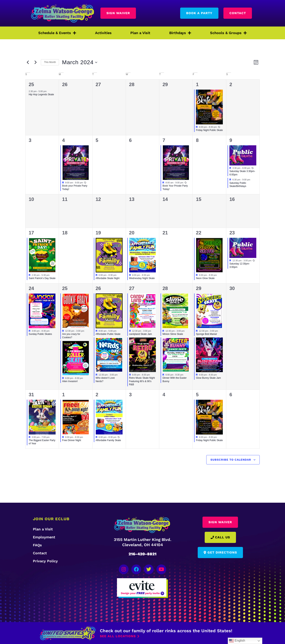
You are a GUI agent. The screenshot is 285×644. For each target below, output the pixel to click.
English (237, 641)
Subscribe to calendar (231, 460)
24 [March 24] (31, 288)
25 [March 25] (65, 288)
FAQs (37, 545)
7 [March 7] (164, 140)
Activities (103, 33)
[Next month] (35, 62)
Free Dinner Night (72, 440)
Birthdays (180, 33)
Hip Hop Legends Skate (41, 94)
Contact (40, 553)
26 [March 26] (98, 288)
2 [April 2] (97, 395)
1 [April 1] (63, 395)
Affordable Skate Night (108, 278)
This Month (50, 62)
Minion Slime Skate (173, 334)
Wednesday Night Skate (142, 278)
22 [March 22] (199, 233)
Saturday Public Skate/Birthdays (238, 185)
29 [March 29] (199, 288)
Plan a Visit (140, 33)
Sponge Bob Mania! (206, 334)
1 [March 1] (197, 84)
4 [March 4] (63, 140)
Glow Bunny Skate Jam (208, 378)
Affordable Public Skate (108, 334)
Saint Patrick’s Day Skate (42, 278)
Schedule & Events (57, 33)
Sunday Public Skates (40, 334)
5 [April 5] (197, 395)
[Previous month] (28, 62)
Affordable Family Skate (108, 440)
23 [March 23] (232, 233)
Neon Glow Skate (205, 278)
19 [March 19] (98, 233)
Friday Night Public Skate (209, 130)
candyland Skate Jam (141, 334)
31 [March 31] (31, 395)
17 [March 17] (31, 233)
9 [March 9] (231, 140)
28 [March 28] (165, 288)
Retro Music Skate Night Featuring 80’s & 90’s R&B (142, 381)
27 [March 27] (132, 288)
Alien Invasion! (70, 381)
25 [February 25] (31, 84)
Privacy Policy (45, 561)
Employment (44, 537)
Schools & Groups (228, 33)
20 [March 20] (132, 233)
